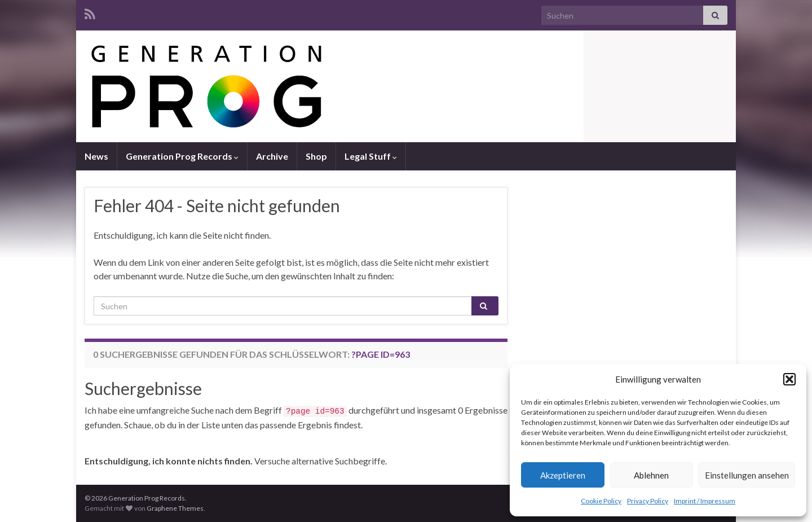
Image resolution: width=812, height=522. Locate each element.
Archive (272, 156)
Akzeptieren (563, 475)
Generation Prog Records (182, 156)
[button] (789, 379)
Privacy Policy (648, 501)
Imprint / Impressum (705, 501)
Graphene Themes (175, 508)
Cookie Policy (601, 501)
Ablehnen (651, 475)
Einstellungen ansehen (747, 475)
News (96, 156)
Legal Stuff (371, 156)
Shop (316, 156)
